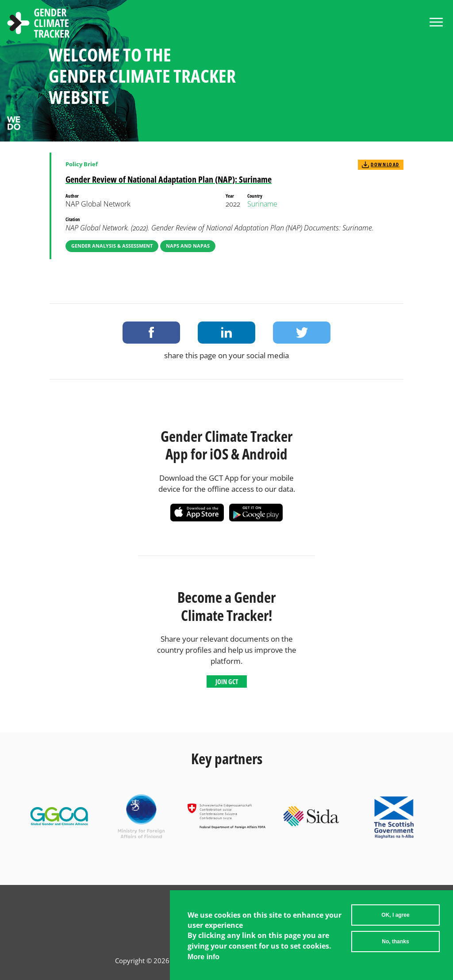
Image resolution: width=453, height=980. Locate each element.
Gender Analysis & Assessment (112, 246)
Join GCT (227, 681)
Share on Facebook (151, 333)
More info (203, 957)
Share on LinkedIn (226, 333)
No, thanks (395, 942)
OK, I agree (395, 915)
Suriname (262, 204)
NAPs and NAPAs (188, 246)
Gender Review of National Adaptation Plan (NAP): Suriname (169, 179)
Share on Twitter (302, 333)
